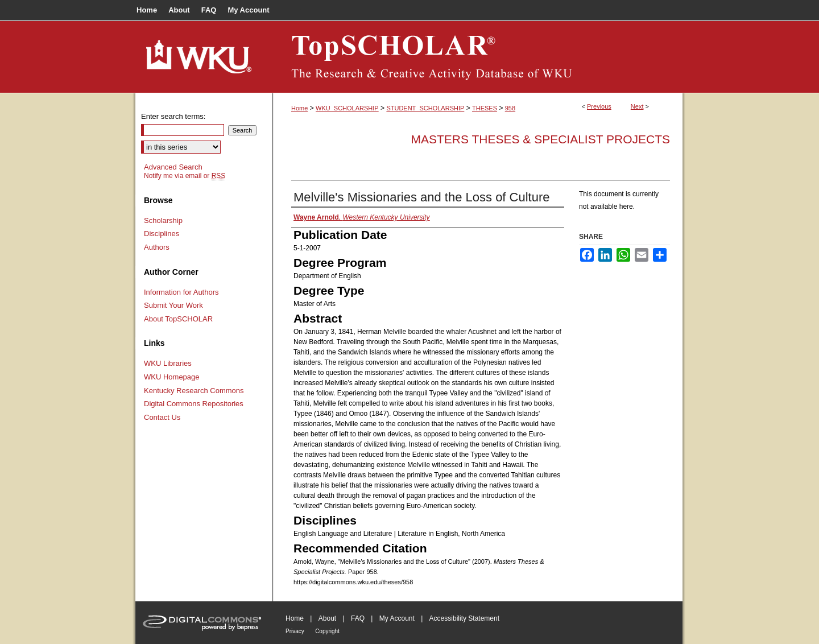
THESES (485, 108)
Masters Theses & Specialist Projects (540, 139)
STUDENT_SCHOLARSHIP (425, 108)
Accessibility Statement (464, 618)
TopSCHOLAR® (478, 57)
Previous (599, 106)
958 (510, 108)
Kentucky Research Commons (194, 391)
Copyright (327, 631)
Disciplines (162, 234)
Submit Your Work (173, 305)
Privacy (295, 631)
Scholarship (163, 220)
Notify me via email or (185, 176)
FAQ (358, 618)
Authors (157, 247)
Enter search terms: (173, 116)
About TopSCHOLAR (178, 319)
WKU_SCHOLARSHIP (347, 108)
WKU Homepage (172, 377)
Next (637, 106)
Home (299, 108)
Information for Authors (181, 292)
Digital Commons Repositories (194, 404)
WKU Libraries (168, 363)
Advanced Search (173, 167)
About (327, 618)
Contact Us (162, 417)
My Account (397, 618)
